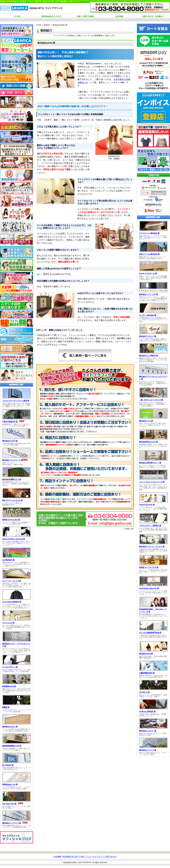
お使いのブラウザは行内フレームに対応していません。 (17, 437)
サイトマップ (98, 857)
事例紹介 (47, 25)
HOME (39, 25)
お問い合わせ (111, 857)
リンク (89, 857)
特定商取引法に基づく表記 (74, 857)
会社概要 (58, 857)
